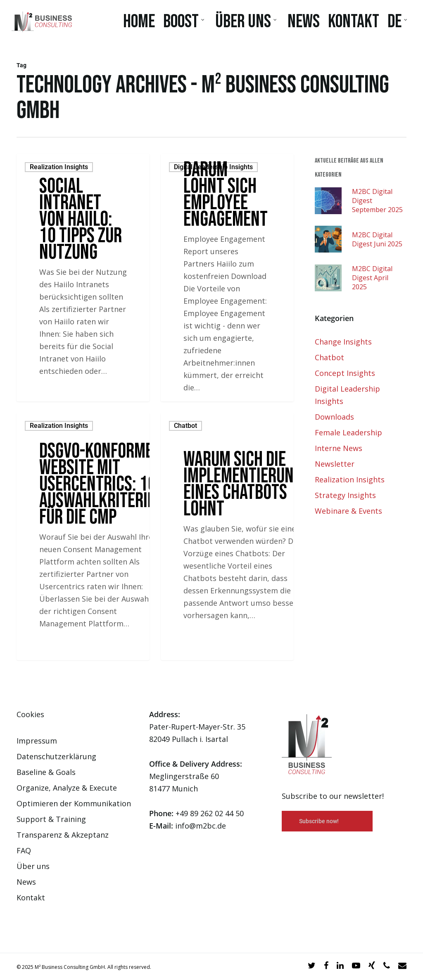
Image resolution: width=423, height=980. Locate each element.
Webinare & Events (348, 511)
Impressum (37, 741)
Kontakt (31, 897)
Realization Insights (59, 167)
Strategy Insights (345, 495)
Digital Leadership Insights (213, 167)
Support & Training (51, 819)
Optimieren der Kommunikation (74, 803)
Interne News (339, 448)
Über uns (33, 866)
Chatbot (185, 426)
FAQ (24, 850)
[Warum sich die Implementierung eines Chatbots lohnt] (227, 536)
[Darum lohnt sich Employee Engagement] (227, 278)
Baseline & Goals (46, 772)
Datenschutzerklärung (56, 756)
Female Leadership (348, 432)
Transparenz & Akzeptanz (63, 835)
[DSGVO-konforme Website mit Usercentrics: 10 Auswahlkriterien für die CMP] (83, 536)
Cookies (30, 714)
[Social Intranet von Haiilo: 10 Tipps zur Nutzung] (83, 278)
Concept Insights (345, 373)
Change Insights (343, 342)
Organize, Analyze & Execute (67, 788)
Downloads (334, 417)
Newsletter (335, 464)
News (26, 882)
